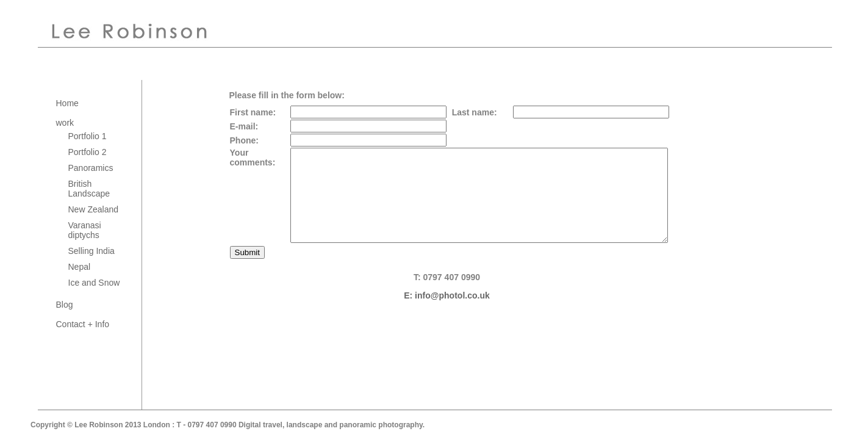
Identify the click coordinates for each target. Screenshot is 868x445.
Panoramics (91, 168)
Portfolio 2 (88, 152)
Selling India (91, 251)
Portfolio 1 (88, 136)
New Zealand (94, 209)
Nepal (80, 267)
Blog (65, 305)
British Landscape (89, 189)
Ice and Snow (94, 283)
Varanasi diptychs (85, 230)
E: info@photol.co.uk (447, 314)
